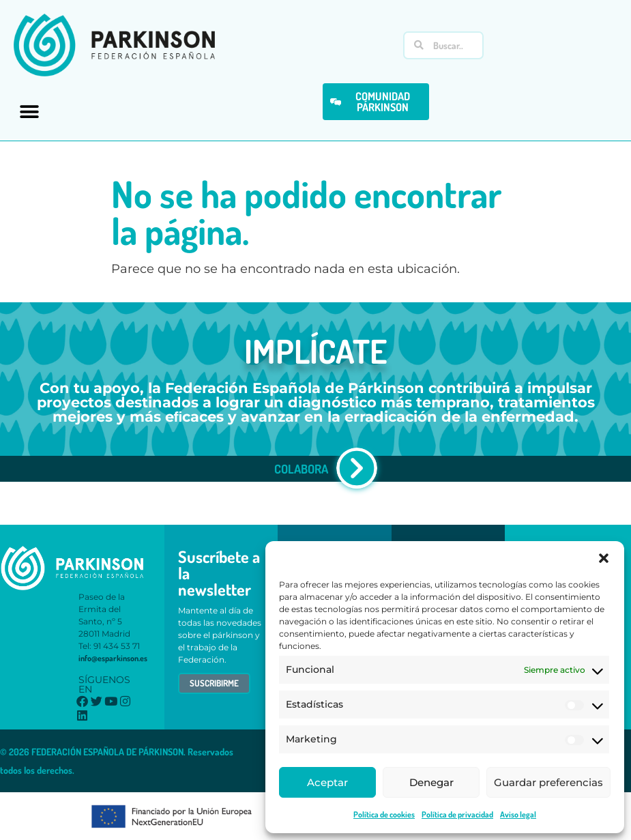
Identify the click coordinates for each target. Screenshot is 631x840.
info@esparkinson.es (113, 658)
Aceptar (327, 782)
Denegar (431, 782)
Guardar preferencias (548, 782)
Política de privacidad (457, 814)
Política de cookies (384, 814)
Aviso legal (518, 814)
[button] (604, 558)
